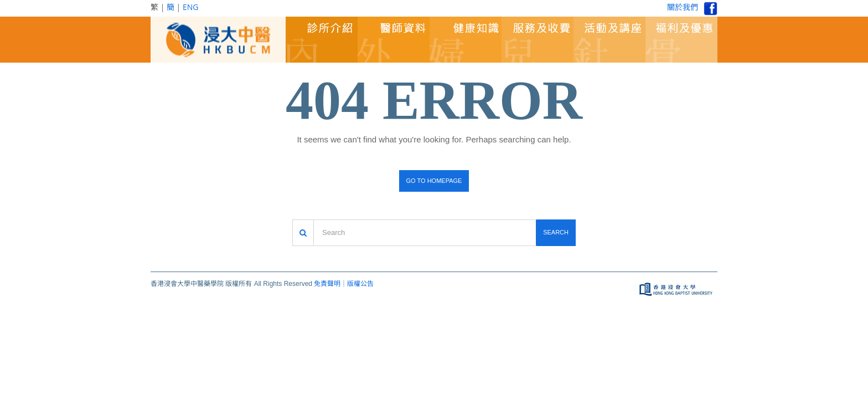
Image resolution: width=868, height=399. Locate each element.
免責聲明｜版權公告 (344, 284)
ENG (191, 7)
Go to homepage (434, 181)
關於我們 (683, 7)
